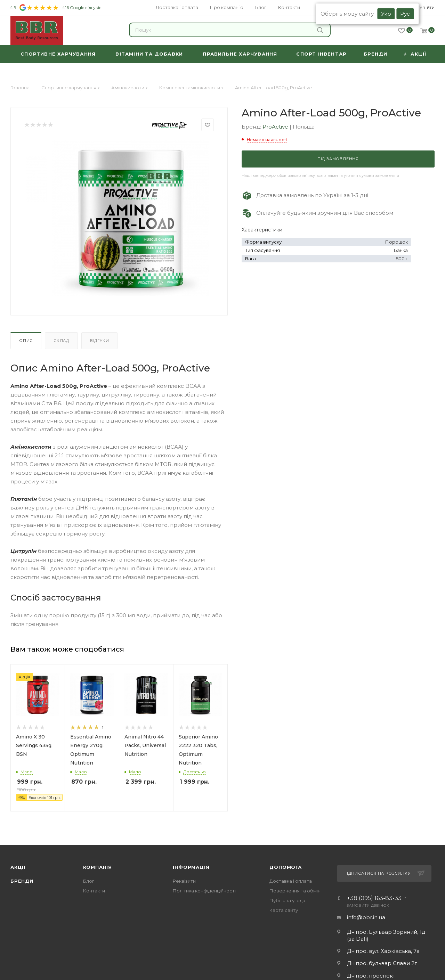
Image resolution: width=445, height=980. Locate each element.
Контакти (94, 891)
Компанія (98, 867)
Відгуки (100, 341)
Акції (18, 867)
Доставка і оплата (291, 881)
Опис (26, 341)
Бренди (22, 881)
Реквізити (184, 881)
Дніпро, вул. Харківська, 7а (383, 951)
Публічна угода (287, 900)
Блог (89, 881)
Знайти (320, 30)
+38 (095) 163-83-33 (374, 898)
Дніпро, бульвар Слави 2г (382, 963)
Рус (405, 14)
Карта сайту (284, 910)
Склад (61, 341)
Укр (386, 14)
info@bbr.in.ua (366, 917)
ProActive (276, 127)
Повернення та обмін (295, 891)
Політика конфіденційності (204, 891)
